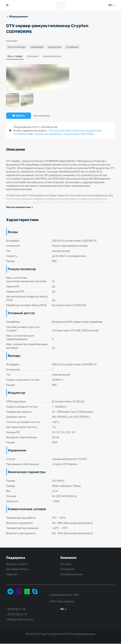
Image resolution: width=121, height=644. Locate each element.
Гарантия (12, 575)
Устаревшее (72, 47)
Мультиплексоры (17, 47)
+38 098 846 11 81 (16, 609)
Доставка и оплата (17, 569)
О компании (67, 569)
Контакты (66, 564)
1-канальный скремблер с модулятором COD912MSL (64, 134)
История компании (71, 575)
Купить (20, 116)
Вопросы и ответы (17, 564)
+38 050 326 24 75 (16, 614)
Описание (32, 56)
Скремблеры (37, 47)
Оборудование (18, 17)
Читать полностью (20, 207)
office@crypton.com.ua (19, 620)
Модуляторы (55, 47)
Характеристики (52, 56)
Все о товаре (15, 56)
